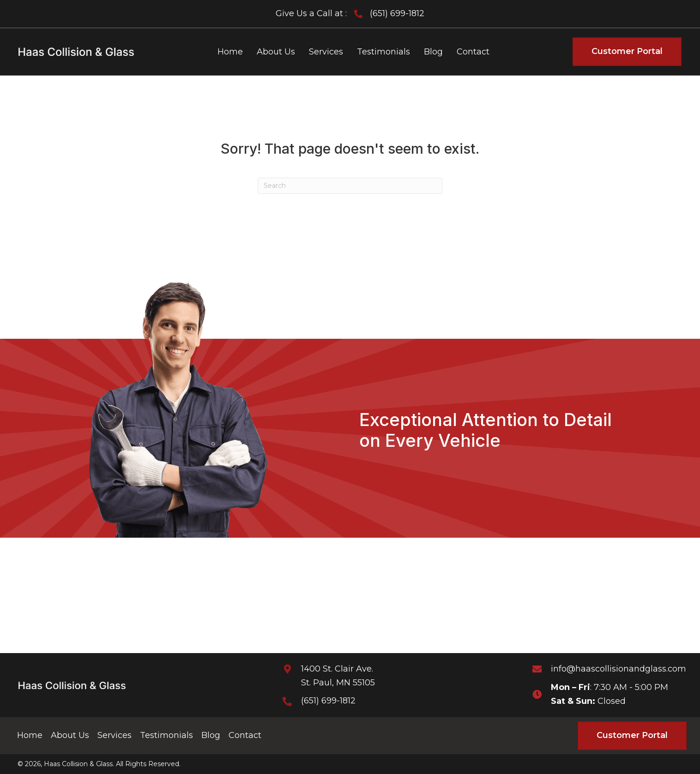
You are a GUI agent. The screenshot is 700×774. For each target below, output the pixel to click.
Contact (245, 735)
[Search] (350, 186)
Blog (211, 735)
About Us (70, 735)
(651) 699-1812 (397, 13)
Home (30, 735)
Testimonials (166, 735)
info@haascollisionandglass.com (619, 669)
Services (115, 735)
